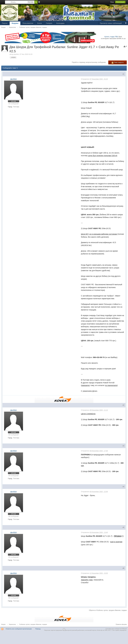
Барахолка (12, 624)
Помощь (38, 629)
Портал (5, 23)
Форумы (15, 23)
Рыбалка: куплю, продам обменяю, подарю (33, 624)
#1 (123, 74)
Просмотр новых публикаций (111, 23)
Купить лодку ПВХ (111, 37)
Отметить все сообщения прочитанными (19, 629)
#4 (123, 487)
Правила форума (121, 624)
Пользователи (28, 23)
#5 (123, 527)
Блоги (40, 23)
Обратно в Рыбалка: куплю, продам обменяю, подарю (108, 610)
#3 (123, 446)
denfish (16, 54)
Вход (112, 2)
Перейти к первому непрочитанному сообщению (89, 62)
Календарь (60, 23)
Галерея (49, 23)
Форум (3, 624)
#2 (123, 405)
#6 (123, 568)
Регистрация (120, 2)
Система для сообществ (113, 629)
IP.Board (124, 629)
